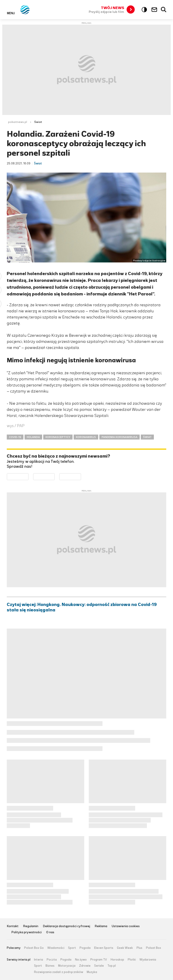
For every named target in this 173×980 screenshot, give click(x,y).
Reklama (101, 926)
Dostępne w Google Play (28, 476)
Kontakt (13, 926)
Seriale (99, 966)
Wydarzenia (148, 960)
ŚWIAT (147, 437)
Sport (72, 948)
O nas (50, 932)
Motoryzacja (67, 966)
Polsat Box (154, 948)
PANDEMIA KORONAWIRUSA (120, 437)
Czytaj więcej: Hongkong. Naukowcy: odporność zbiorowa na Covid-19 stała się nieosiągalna (82, 607)
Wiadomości (56, 948)
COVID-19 (15, 437)
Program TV (99, 960)
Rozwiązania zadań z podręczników (59, 972)
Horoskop (117, 960)
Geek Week (125, 948)
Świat (38, 122)
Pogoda (85, 948)
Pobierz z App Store (55, 476)
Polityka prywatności (26, 932)
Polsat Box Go (34, 948)
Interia (39, 960)
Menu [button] (11, 13)
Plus (139, 948)
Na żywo (81, 960)
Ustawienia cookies (126, 926)
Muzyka (92, 972)
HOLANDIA (33, 437)
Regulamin (31, 926)
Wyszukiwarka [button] (164, 10)
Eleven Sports (104, 948)
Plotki (132, 960)
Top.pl (112, 966)
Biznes (50, 966)
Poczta (52, 960)
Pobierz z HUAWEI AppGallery (81, 476)
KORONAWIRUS (86, 437)
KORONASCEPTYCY (58, 437)
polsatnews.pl (18, 122)
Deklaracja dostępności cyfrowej (66, 926)
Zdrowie (85, 966)
